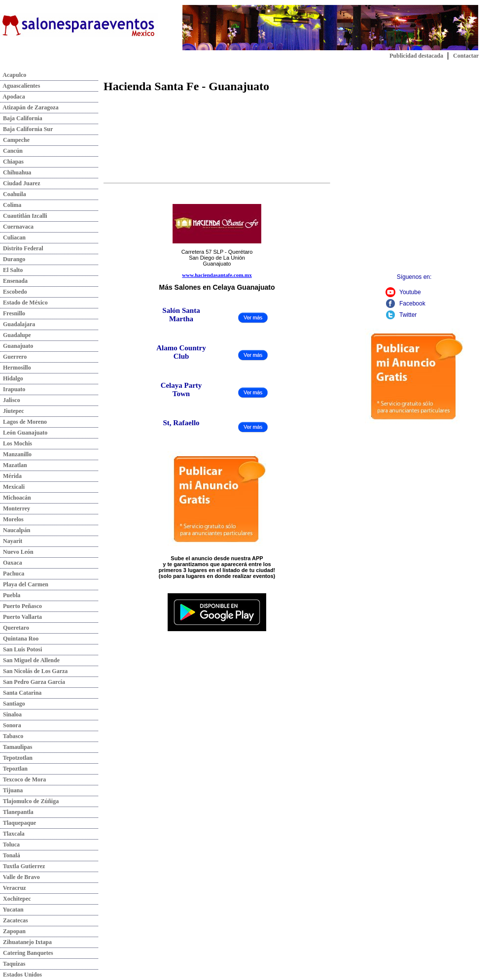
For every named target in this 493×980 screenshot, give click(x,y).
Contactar (466, 56)
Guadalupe (16, 335)
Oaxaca (11, 563)
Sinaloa (11, 714)
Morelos (12, 519)
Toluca (10, 845)
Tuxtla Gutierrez (22, 866)
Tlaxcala (12, 834)
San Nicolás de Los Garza (34, 671)
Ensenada (14, 281)
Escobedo (14, 292)
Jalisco (10, 400)
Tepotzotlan (16, 758)
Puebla (10, 595)
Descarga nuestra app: (217, 589)
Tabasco (12, 736)
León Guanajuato (24, 433)
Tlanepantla (17, 812)
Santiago (13, 704)
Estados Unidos (21, 975)
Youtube (410, 292)
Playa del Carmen (24, 584)
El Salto (11, 270)
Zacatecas (14, 920)
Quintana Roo (19, 639)
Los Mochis (16, 443)
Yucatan (12, 910)
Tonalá (10, 855)
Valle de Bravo (20, 877)
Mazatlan (14, 465)
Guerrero (13, 357)
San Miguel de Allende (30, 660)
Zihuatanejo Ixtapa (26, 942)
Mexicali (12, 487)
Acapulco (13, 75)
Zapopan (13, 931)
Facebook (412, 304)
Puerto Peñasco (21, 606)
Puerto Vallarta (21, 617)
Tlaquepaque (18, 823)
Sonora (11, 725)
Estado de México (24, 303)
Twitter (408, 315)
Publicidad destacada (416, 56)
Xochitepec (16, 899)
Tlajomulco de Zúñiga (29, 801)
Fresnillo (13, 313)
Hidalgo (12, 378)
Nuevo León (17, 552)
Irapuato (13, 389)
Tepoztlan (14, 769)
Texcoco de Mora (23, 779)
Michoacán (16, 498)
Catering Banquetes (27, 953)
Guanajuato (17, 346)
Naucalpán (15, 530)
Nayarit (11, 541)
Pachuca (12, 574)
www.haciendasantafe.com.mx (217, 275)
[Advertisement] (104, 175)
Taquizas (13, 964)
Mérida (11, 476)
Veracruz (13, 888)
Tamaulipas (16, 747)
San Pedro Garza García (33, 682)
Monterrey (15, 508)
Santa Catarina (21, 693)
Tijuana (11, 790)
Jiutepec (12, 411)
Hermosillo (16, 368)
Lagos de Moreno (23, 422)
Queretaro (15, 628)
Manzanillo (16, 454)
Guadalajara (18, 324)
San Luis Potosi (21, 649)
